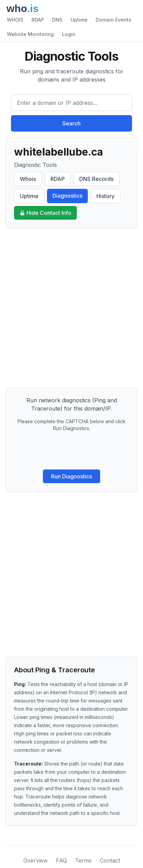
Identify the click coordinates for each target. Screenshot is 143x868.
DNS (57, 20)
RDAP (38, 20)
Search (71, 123)
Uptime (79, 20)
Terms (83, 860)
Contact (110, 860)
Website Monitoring (30, 34)
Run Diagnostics (71, 476)
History (105, 196)
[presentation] (72, 451)
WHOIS (15, 20)
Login (69, 34)
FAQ (61, 860)
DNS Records (96, 179)
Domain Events (114, 20)
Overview (35, 860)
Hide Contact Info (45, 213)
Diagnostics (67, 196)
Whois (28, 179)
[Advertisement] (71, 308)
